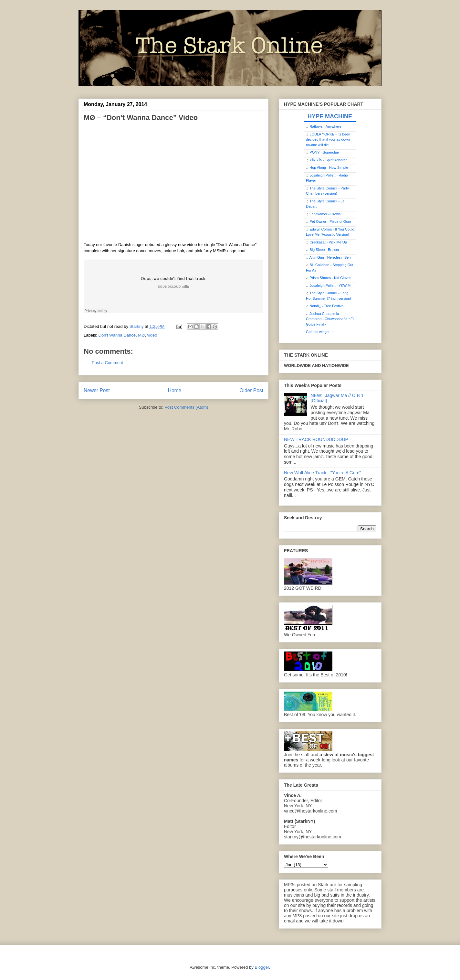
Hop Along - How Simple (329, 167)
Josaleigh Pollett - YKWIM (330, 285)
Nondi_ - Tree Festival (327, 306)
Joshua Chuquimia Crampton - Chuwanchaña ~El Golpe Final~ (330, 319)
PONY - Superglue (324, 152)
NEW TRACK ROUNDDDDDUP (316, 439)
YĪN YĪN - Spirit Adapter (328, 160)
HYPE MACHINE (330, 116)
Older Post (251, 390)
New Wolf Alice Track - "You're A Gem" (322, 473)
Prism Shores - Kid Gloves (330, 278)
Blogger (262, 967)
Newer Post (97, 390)
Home (175, 390)
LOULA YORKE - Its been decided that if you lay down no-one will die (328, 140)
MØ (141, 335)
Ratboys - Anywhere (325, 126)
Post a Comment (107, 363)
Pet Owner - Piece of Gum (330, 221)
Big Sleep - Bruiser (324, 250)
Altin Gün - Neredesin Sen (330, 257)
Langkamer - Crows (325, 214)
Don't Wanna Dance (117, 335)
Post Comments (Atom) (186, 407)
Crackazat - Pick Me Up (328, 242)
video (152, 335)
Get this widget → (320, 332)
